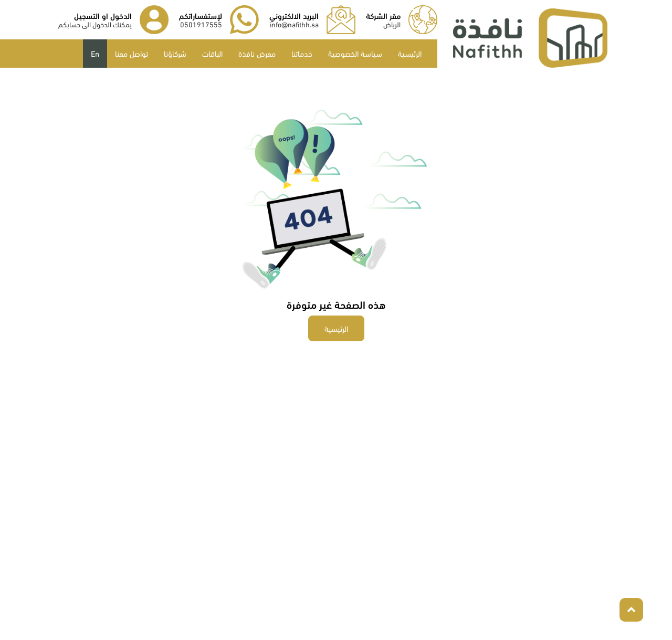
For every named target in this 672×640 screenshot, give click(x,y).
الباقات (212, 53)
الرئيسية (410, 53)
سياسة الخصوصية (355, 53)
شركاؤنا (175, 53)
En (95, 53)
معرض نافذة (257, 53)
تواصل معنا (132, 53)
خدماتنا (302, 53)
